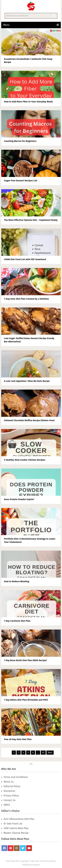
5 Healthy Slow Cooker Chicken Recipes (25, 460)
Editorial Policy (12, 786)
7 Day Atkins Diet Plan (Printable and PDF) (26, 700)
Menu (6, 25)
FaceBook (4, 848)
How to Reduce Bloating (17, 581)
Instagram (17, 848)
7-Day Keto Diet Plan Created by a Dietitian (26, 299)
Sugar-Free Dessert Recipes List (21, 181)
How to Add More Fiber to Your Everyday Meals (28, 102)
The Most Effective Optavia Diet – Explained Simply (31, 220)
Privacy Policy (11, 796)
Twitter (23, 848)
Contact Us (10, 800)
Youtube (29, 848)
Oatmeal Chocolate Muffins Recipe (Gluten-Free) (29, 420)
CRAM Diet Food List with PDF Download (25, 259)
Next (50, 753)
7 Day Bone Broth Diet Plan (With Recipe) (25, 660)
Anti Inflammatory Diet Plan (19, 819)
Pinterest (11, 848)
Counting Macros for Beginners (20, 141)
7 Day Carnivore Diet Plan (17, 621)
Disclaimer (9, 791)
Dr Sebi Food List (13, 824)
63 (43, 753)
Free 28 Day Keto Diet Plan (18, 739)
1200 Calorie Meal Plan (16, 828)
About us (8, 782)
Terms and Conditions (16, 777)
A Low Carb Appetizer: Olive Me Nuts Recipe (27, 381)
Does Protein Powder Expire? (19, 499)
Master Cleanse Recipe (16, 833)
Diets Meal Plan (13, 861)
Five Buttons (51, 861)
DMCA (7, 805)
